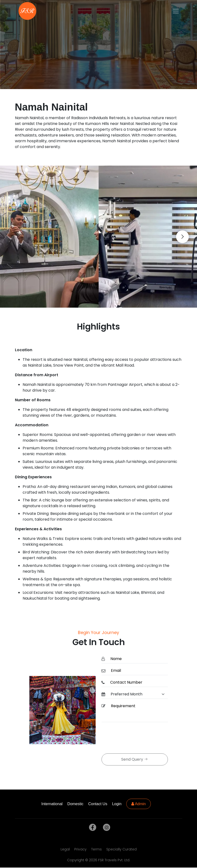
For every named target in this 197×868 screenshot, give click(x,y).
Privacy (80, 849)
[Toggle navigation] (176, 11)
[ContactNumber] (138, 683)
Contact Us (98, 804)
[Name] (138, 659)
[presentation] (138, 738)
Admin (139, 804)
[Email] (138, 671)
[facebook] (92, 827)
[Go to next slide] (182, 237)
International (52, 804)
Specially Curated (121, 849)
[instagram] (106, 827)
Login (117, 804)
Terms (96, 849)
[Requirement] (138, 712)
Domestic (75, 804)
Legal (65, 849)
